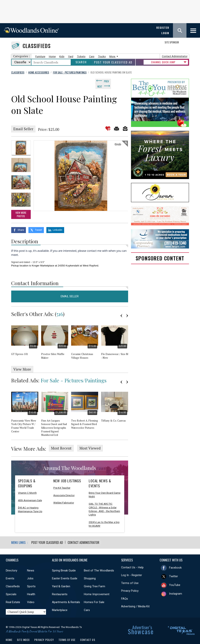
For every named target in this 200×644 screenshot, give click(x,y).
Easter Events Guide (65, 570)
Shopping (90, 570)
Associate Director (64, 487)
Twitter (174, 568)
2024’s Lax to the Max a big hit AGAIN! (104, 516)
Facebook (175, 559)
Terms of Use (130, 575)
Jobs (30, 570)
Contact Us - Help (132, 559)
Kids (62, 56)
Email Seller (23, 123)
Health (31, 586)
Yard (71, 56)
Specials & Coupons (27, 475)
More (113, 56)
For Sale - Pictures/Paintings (74, 373)
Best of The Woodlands (99, 562)
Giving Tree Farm (94, 578)
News (31, 562)
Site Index (23, 631)
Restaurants (60, 586)
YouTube (175, 577)
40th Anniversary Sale (30, 492)
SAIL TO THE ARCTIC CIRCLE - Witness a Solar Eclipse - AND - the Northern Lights (104, 501)
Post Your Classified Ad (113, 62)
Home (52, 56)
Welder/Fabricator (64, 495)
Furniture (40, 56)
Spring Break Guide (64, 562)
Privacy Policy (130, 582)
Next (117, 81)
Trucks (102, 56)
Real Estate (13, 594)
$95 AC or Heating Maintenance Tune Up (30, 501)
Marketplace (60, 602)
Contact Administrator (175, 56)
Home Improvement (97, 586)
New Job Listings (67, 472)
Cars (92, 56)
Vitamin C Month (27, 485)
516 (60, 307)
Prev (106, 81)
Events (10, 570)
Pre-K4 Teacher (62, 480)
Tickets (81, 56)
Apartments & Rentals (66, 594)
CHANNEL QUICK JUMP (163, 62)
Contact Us (88, 631)
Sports (31, 578)
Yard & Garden (61, 578)
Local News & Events (100, 475)
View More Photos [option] (21, 208)
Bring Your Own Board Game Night (105, 486)
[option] (21, 141)
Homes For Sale (94, 594)
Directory (11, 562)
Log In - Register (132, 567)
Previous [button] (121, 308)
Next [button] (127, 308)
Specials (11, 586)
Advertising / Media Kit (135, 598)
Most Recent (61, 440)
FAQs (125, 590)
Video (31, 594)
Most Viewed (90, 440)
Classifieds (37, 46)
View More (22, 362)
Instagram (176, 585)
